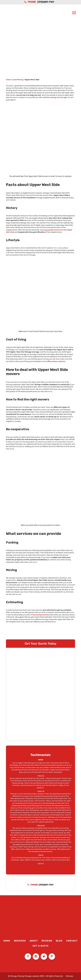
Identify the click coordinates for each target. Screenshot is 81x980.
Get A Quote (41, 946)
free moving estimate (40, 615)
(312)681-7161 (46, 2)
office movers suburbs (56, 361)
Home (8, 80)
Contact (72, 941)
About (34, 941)
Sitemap (69, 976)
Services (20, 941)
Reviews (47, 941)
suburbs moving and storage (55, 97)
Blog (59, 941)
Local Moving (18, 80)
